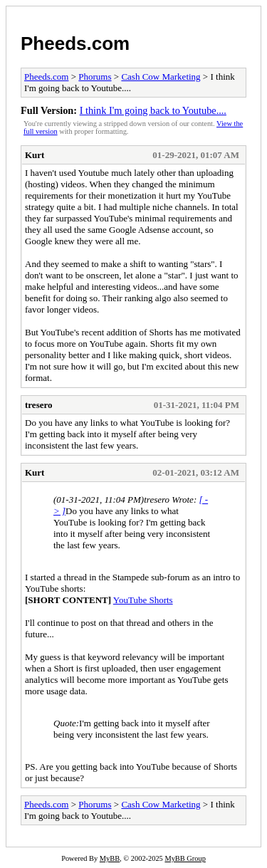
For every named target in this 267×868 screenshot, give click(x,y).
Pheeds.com (75, 43)
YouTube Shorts (143, 600)
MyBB (110, 858)
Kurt (35, 155)
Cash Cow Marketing (161, 77)
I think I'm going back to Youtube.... (153, 110)
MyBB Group (185, 858)
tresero (39, 405)
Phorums (95, 77)
